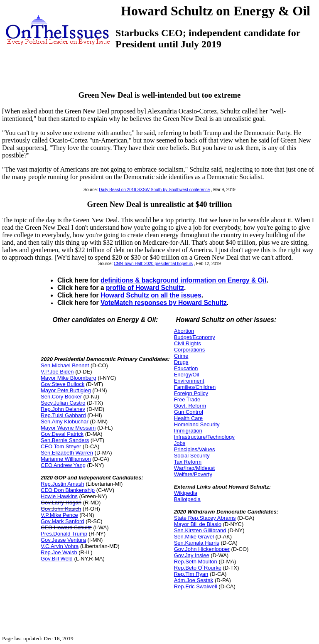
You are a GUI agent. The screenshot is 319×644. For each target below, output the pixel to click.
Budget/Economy (195, 337)
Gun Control (189, 412)
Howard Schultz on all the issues (151, 295)
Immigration (188, 431)
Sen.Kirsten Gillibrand (200, 530)
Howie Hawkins (59, 496)
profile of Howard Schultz (145, 288)
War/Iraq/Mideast (195, 468)
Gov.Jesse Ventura (63, 540)
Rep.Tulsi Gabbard (63, 415)
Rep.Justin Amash (63, 484)
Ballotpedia (187, 499)
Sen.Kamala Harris (197, 543)
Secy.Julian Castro (63, 403)
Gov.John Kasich (61, 509)
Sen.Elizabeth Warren (67, 453)
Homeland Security (197, 424)
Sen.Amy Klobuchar (65, 422)
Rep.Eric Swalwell (196, 586)
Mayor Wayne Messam (68, 428)
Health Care (188, 418)
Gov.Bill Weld (57, 559)
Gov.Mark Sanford (63, 521)
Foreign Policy (191, 393)
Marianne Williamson (66, 459)
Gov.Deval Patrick (62, 434)
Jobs (180, 443)
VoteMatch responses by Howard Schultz (164, 303)
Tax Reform (188, 462)
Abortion (184, 331)
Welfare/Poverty (193, 474)
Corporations (189, 350)
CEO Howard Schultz (66, 527)
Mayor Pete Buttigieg (66, 390)
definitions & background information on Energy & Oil (183, 280)
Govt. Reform (190, 406)
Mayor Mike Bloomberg (69, 378)
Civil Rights (188, 343)
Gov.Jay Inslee (192, 555)
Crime (181, 356)
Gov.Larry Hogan (61, 503)
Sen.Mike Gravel (194, 537)
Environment (189, 381)
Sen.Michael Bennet (65, 365)
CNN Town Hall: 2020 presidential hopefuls (153, 264)
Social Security (192, 456)
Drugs (181, 362)
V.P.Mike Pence (59, 515)
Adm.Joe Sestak (194, 580)
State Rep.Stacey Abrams (205, 518)
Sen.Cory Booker (61, 397)
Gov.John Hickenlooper (202, 549)
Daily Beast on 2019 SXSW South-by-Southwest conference (154, 190)
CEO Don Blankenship (68, 490)
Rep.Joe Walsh (59, 552)
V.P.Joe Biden (57, 372)
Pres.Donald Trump (64, 534)
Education (186, 368)
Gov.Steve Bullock (63, 384)
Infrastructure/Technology (204, 437)
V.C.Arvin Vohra (60, 546)
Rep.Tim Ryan (191, 574)
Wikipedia (186, 493)
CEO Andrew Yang (63, 465)
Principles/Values (195, 449)
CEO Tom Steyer (61, 446)
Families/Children (195, 387)
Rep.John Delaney (63, 409)
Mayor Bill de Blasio (198, 524)
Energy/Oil (187, 375)
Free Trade (187, 399)
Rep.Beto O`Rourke (198, 568)
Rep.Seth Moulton (196, 562)
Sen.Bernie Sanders (65, 440)
